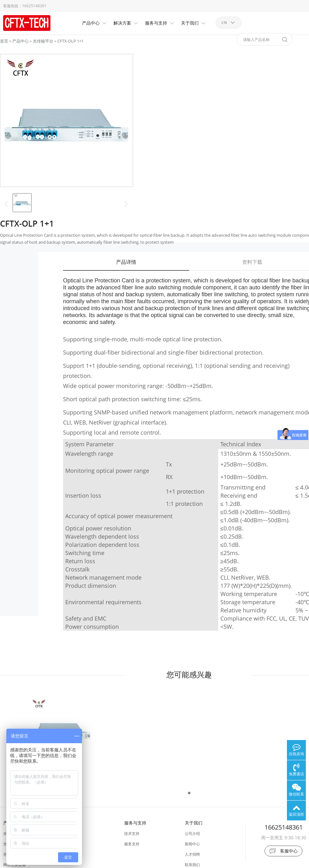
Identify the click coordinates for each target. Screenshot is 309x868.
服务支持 (132, 844)
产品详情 (126, 262)
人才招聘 (192, 854)
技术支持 (132, 833)
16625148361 (34, 6)
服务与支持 (135, 823)
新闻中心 (192, 844)
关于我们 (194, 823)
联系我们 (192, 865)
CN (224, 23)
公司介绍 (192, 833)
